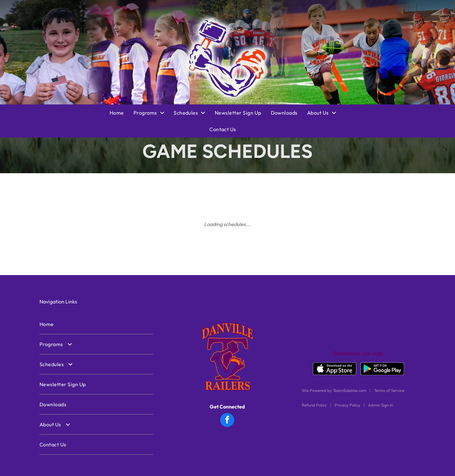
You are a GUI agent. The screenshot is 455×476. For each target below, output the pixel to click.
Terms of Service (389, 390)
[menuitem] (122, 113)
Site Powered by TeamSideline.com (334, 390)
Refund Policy (314, 405)
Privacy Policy (347, 405)
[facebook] (227, 421)
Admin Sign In (381, 405)
